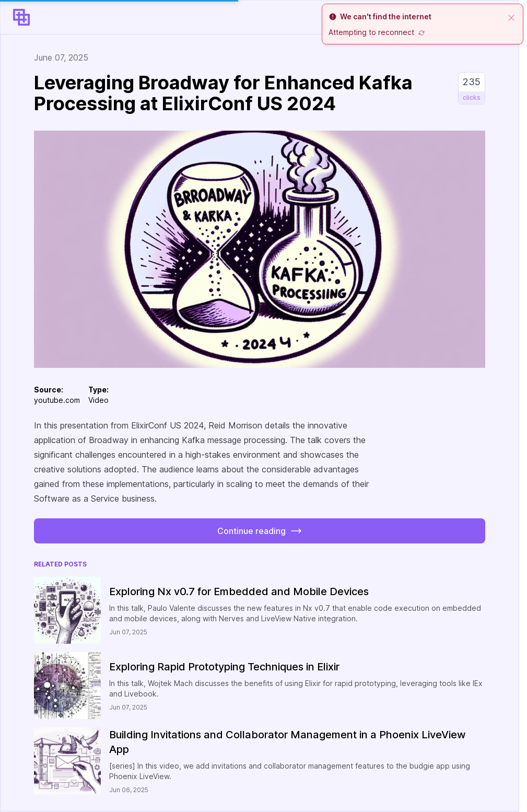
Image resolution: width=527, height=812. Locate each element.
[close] (511, 17)
